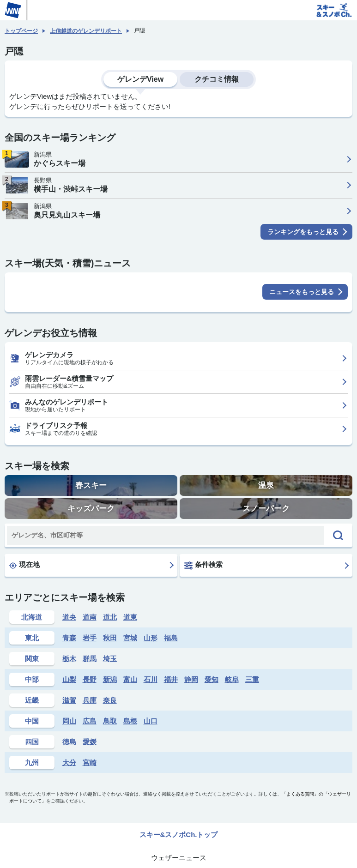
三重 (252, 679)
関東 (32, 659)
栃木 (69, 659)
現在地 (24, 565)
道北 (110, 617)
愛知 (212, 679)
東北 (32, 638)
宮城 (130, 638)
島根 (130, 721)
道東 (130, 617)
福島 (171, 638)
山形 (151, 638)
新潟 (110, 679)
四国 (32, 742)
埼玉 (110, 659)
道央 (69, 617)
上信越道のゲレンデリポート (86, 31)
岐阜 (232, 679)
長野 (90, 679)
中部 (32, 679)
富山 (130, 679)
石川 (151, 679)
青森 (69, 638)
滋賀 (69, 700)
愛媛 (90, 742)
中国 (32, 721)
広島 (90, 721)
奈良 (110, 700)
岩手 (90, 638)
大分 (69, 763)
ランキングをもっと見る (303, 232)
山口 (151, 721)
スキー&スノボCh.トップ (179, 835)
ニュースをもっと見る (302, 292)
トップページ (21, 31)
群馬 (90, 659)
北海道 (32, 617)
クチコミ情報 (217, 79)
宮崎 (90, 763)
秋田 (110, 638)
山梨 (69, 679)
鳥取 (110, 721)
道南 (90, 617)
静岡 (191, 679)
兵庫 (90, 700)
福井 (171, 679)
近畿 (32, 700)
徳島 (69, 742)
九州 (32, 763)
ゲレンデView (140, 79)
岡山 (69, 721)
